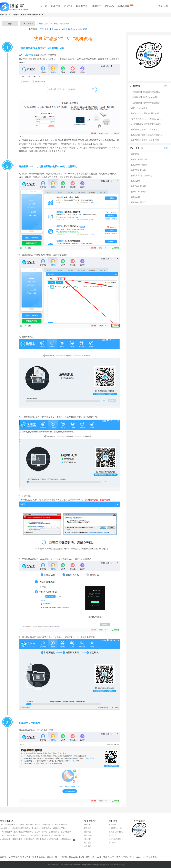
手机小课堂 (124, 6)
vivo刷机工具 (5, 839)
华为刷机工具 (41, 839)
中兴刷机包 (36, 828)
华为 (47, 29)
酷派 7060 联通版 (138, 186)
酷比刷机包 (18, 832)
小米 (51, 29)
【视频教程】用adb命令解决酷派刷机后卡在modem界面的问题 (147, 103)
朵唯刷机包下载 (59, 828)
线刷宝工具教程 (20, 15)
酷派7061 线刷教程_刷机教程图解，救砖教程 (147, 140)
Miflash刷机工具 (11, 825)
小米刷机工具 (66, 839)
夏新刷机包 (47, 828)
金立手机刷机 (66, 832)
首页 (10, 15)
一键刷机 (63, 857)
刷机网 (37, 825)
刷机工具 (56, 6)
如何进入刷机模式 (116, 832)
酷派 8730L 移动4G (139, 192)
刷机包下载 (82, 6)
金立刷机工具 (53, 839)
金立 (75, 29)
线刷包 (22, 825)
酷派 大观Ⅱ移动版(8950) (141, 176)
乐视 (85, 29)
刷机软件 (112, 843)
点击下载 (29, 55)
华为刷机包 (22, 835)
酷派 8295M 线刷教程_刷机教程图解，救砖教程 (147, 113)
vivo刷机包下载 (47, 825)
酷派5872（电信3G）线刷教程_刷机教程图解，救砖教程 (147, 130)
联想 (70, 29)
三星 (42, 29)
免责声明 (88, 846)
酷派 (30, 15)
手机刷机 (41, 857)
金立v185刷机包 (41, 832)
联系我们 (88, 828)
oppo (56, 29)
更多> (167, 86)
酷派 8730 (135, 154)
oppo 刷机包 (5, 828)
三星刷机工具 (29, 839)
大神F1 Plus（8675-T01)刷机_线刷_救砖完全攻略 (147, 119)
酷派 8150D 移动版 (139, 159)
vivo (61, 29)
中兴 (80, 29)
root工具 (98, 857)
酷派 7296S (136, 181)
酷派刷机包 (26, 828)
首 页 (44, 6)
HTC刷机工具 (17, 839)
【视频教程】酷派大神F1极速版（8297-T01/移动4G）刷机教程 (147, 92)
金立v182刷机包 (34, 835)
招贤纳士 (88, 832)
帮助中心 (109, 6)
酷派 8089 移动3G (139, 202)
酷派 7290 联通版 (138, 170)
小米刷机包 (15, 828)
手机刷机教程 (47, 835)
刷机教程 (96, 6)
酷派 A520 (135, 197)
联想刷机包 (29, 832)
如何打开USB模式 (116, 828)
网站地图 (88, 839)
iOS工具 (68, 6)
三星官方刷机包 (61, 825)
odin (2, 825)
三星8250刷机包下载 (8, 835)
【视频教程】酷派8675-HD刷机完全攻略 (147, 97)
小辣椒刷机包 (54, 832)
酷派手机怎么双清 (139, 108)
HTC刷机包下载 (6, 832)
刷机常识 (112, 835)
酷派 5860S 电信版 (139, 165)
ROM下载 (112, 825)
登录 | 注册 (163, 6)
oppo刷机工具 (59, 835)
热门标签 (88, 843)
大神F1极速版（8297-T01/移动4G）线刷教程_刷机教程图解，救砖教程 (147, 124)
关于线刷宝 (88, 835)
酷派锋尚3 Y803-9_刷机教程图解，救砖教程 (147, 135)
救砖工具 (73, 857)
